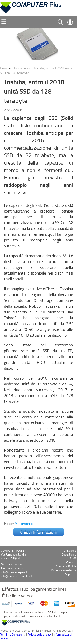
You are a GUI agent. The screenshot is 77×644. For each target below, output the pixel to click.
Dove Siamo (69, 554)
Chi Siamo (70, 550)
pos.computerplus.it (48, 616)
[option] (38, 44)
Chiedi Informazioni (38, 532)
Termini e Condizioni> (13, 634)
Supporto (71, 574)
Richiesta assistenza (63, 570)
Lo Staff (71, 558)
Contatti (71, 562)
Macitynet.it (24, 523)
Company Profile (66, 566)
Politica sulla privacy (40, 634)
